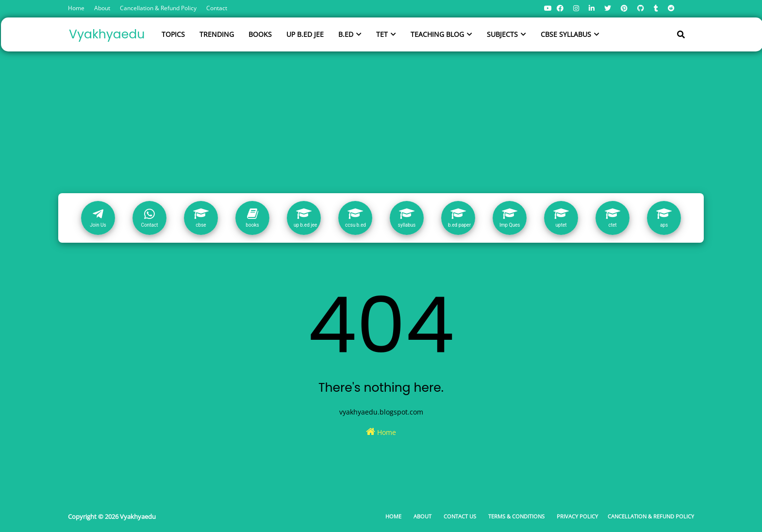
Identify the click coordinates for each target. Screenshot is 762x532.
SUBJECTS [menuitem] (502, 34)
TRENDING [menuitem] (217, 34)
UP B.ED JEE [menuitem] (305, 34)
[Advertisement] (381, 120)
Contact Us (460, 516)
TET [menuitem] (382, 34)
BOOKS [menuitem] (260, 34)
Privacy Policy (577, 516)
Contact (217, 8)
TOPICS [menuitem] (173, 34)
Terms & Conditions (516, 516)
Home (76, 8)
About (102, 8)
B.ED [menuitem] (346, 34)
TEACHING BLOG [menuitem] (437, 34)
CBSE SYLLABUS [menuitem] (566, 34)
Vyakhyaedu (107, 34)
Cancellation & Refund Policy (158, 8)
